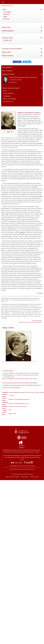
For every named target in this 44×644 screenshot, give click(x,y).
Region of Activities (8, 56)
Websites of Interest (34, 477)
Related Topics (6, 27)
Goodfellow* (22, 233)
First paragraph (7, 12)
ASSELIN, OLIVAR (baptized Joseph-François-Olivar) (23, 77)
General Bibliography (37, 321)
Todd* (7, 214)
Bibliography (6, 14)
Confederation (7, 96)
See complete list (8, 101)
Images (5, 17)
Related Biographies (8, 31)
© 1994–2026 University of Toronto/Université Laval (30, 322)
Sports (5, 91)
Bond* (41, 196)
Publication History (8, 38)
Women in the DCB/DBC (10, 99)
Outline (4, 9)
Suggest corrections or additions (12, 477)
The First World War (8, 93)
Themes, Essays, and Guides (11, 88)
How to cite (6, 19)
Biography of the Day (8, 74)
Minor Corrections (7, 71)
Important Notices (25, 477)
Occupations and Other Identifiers (12, 49)
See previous (13, 82)
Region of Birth (6, 52)
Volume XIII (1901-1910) (7, 6)
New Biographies (7, 67)
